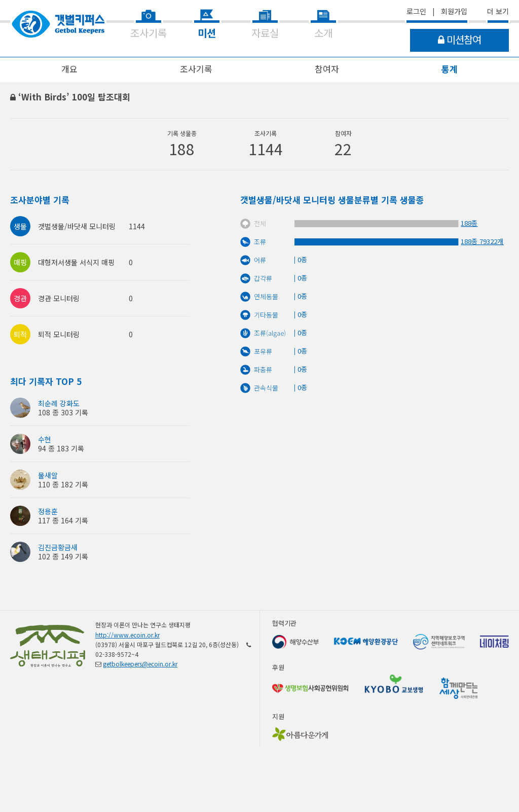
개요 (69, 69)
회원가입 (454, 11)
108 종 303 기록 (63, 412)
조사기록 (196, 69)
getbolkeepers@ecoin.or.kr (140, 664)
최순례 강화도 (59, 403)
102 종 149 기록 (63, 556)
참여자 (327, 69)
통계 (450, 69)
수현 (45, 439)
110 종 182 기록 (63, 484)
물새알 (48, 475)
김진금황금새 (58, 547)
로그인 (416, 11)
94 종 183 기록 (61, 448)
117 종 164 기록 (63, 520)
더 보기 (498, 11)
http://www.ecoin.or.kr (127, 635)
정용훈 (48, 511)
